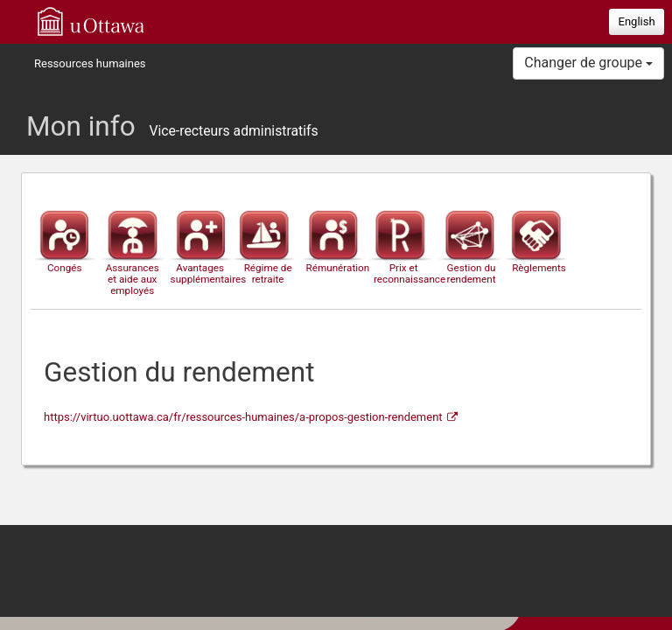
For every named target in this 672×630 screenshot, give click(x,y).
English (637, 21)
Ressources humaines (90, 63)
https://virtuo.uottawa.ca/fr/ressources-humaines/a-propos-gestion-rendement (243, 417)
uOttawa (91, 21)
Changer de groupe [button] (588, 63)
